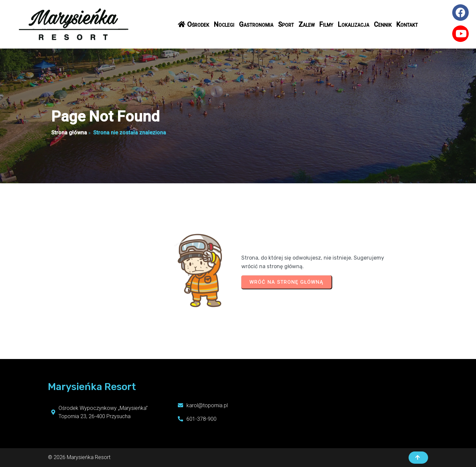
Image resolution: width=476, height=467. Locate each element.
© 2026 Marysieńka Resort (79, 457)
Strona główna (69, 133)
